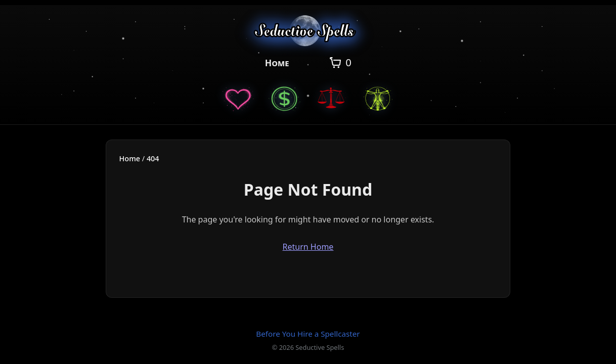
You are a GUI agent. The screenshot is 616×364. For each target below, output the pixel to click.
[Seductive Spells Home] (308, 33)
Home (277, 63)
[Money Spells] (285, 98)
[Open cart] (340, 63)
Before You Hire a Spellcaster (308, 334)
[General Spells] (378, 98)
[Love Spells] (238, 98)
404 (153, 158)
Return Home (308, 247)
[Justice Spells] (331, 98)
